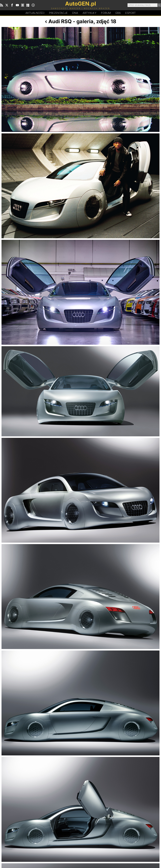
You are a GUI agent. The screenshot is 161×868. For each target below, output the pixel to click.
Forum (106, 13)
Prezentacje (58, 13)
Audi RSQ (60, 21)
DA (75, 13)
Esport (130, 13)
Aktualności (35, 13)
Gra (118, 13)
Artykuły (90, 13)
